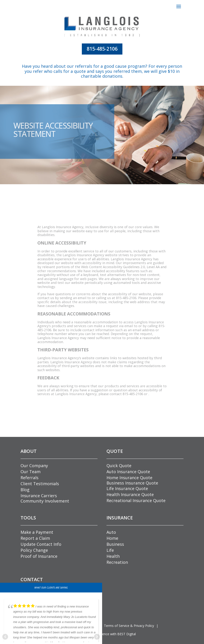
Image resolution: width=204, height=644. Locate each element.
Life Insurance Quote (127, 488)
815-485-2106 (102, 49)
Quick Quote (119, 466)
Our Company (34, 466)
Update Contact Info (41, 544)
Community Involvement (45, 501)
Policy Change (34, 550)
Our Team (31, 472)
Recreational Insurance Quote (136, 500)
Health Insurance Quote (130, 494)
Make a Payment (37, 532)
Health (113, 556)
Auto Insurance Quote (128, 472)
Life (110, 550)
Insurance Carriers (39, 496)
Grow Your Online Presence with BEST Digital (102, 634)
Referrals (30, 478)
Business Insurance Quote (132, 483)
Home (112, 538)
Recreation (117, 562)
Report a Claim (35, 538)
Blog (25, 490)
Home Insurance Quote (129, 478)
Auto (111, 532)
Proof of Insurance (39, 556)
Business (115, 544)
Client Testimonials (40, 484)
